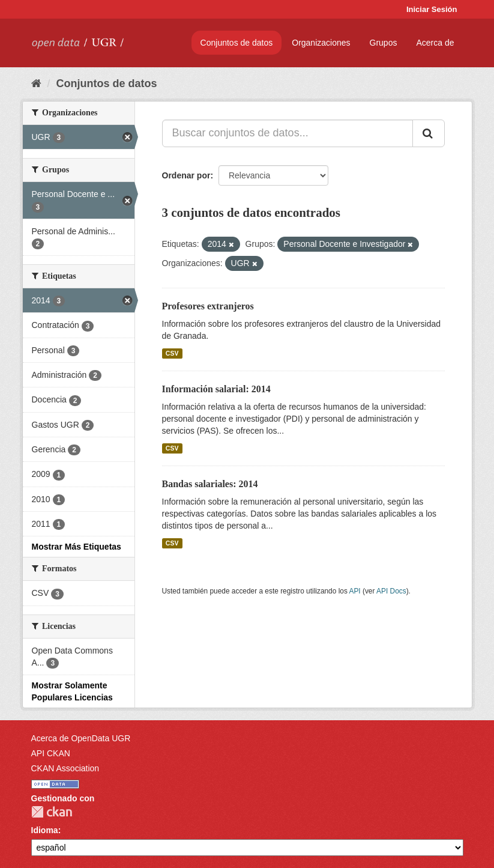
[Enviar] (429, 133)
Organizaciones (321, 43)
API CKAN (51, 753)
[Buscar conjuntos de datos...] (288, 133)
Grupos (384, 43)
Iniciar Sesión (432, 9)
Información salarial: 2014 (216, 389)
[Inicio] (36, 83)
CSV (172, 353)
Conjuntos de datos (237, 43)
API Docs (391, 591)
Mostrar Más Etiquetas (77, 547)
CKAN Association (65, 768)
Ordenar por (186, 175)
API (354, 591)
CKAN (52, 812)
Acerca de (435, 43)
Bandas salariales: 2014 (210, 484)
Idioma (45, 830)
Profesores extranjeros (208, 306)
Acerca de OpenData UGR (81, 738)
